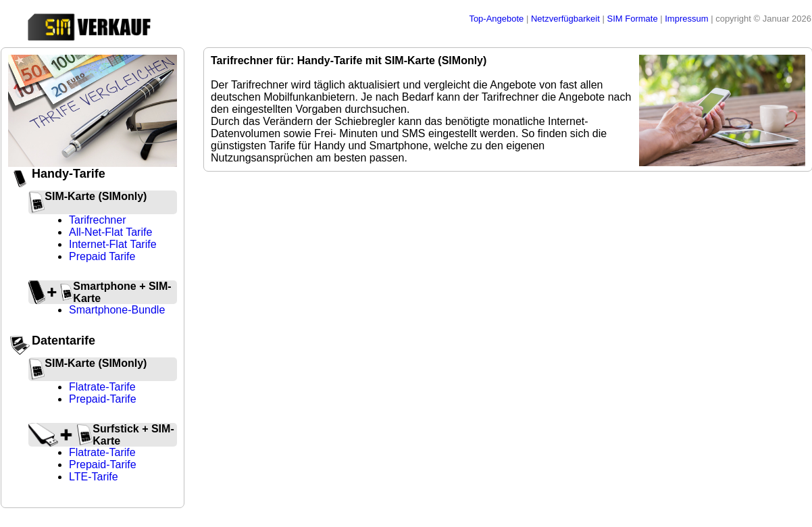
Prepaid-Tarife (103, 399)
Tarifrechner (97, 220)
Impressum (688, 19)
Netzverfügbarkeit (567, 19)
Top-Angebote (498, 19)
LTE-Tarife (94, 477)
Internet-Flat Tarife (113, 244)
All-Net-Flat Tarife (110, 232)
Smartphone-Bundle (117, 310)
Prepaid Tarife (102, 256)
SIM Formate (633, 19)
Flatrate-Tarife (102, 387)
